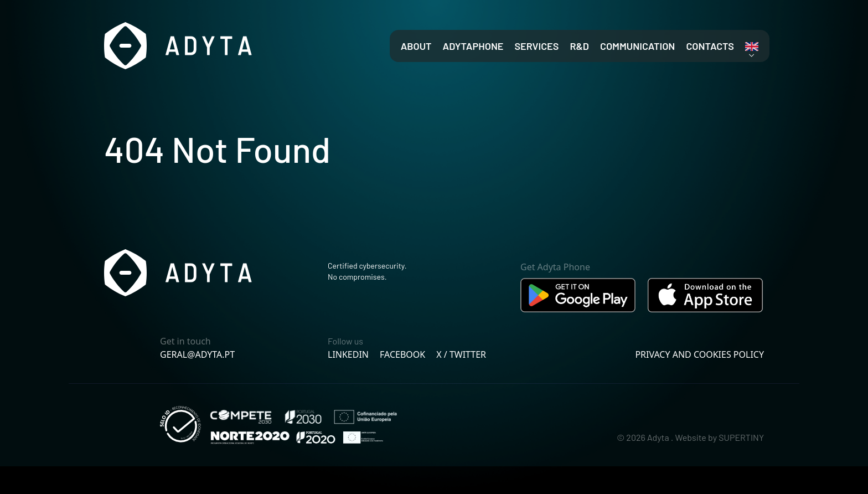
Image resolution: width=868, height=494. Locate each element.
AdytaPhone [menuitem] (473, 46)
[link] (752, 47)
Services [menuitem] (536, 46)
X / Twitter (461, 354)
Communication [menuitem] (637, 46)
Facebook (402, 354)
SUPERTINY (741, 437)
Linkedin (348, 354)
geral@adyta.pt (197, 354)
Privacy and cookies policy (699, 354)
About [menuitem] (416, 46)
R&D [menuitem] (579, 46)
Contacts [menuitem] (710, 46)
